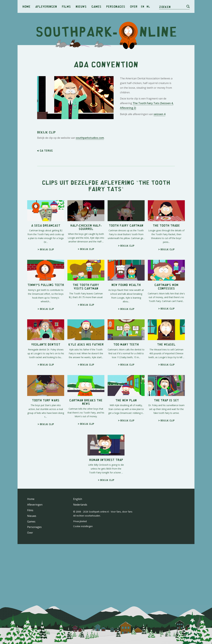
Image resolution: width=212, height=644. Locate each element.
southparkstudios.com (90, 138)
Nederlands (80, 505)
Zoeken (165, 7)
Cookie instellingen (83, 526)
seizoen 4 (159, 114)
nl (148, 6)
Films (66, 6)
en (143, 6)
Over (134, 6)
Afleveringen (46, 6)
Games (96, 6)
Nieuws (81, 6)
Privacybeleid (80, 521)
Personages (116, 6)
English (78, 499)
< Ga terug (45, 150)
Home (26, 6)
